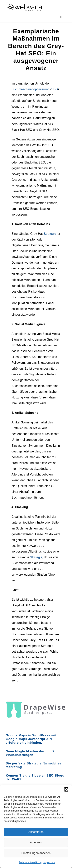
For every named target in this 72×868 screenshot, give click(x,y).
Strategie (50, 234)
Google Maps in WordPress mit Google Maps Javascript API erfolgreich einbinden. (31, 739)
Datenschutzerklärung (30, 862)
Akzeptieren (36, 832)
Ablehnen (36, 842)
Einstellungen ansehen (36, 853)
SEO (55, 89)
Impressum (49, 862)
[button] (66, 789)
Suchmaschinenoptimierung (30, 89)
